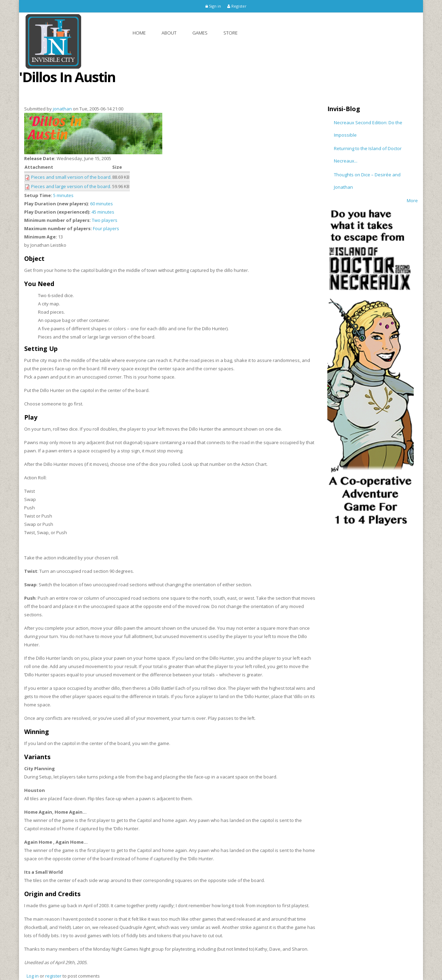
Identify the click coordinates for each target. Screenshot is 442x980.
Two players (105, 220)
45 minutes (103, 212)
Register (237, 6)
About (169, 33)
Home (139, 33)
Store (230, 33)
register (53, 976)
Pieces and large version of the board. (71, 186)
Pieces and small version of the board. (71, 177)
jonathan (62, 109)
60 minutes (102, 204)
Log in (33, 976)
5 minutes (63, 195)
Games (200, 33)
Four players (106, 228)
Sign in (213, 6)
